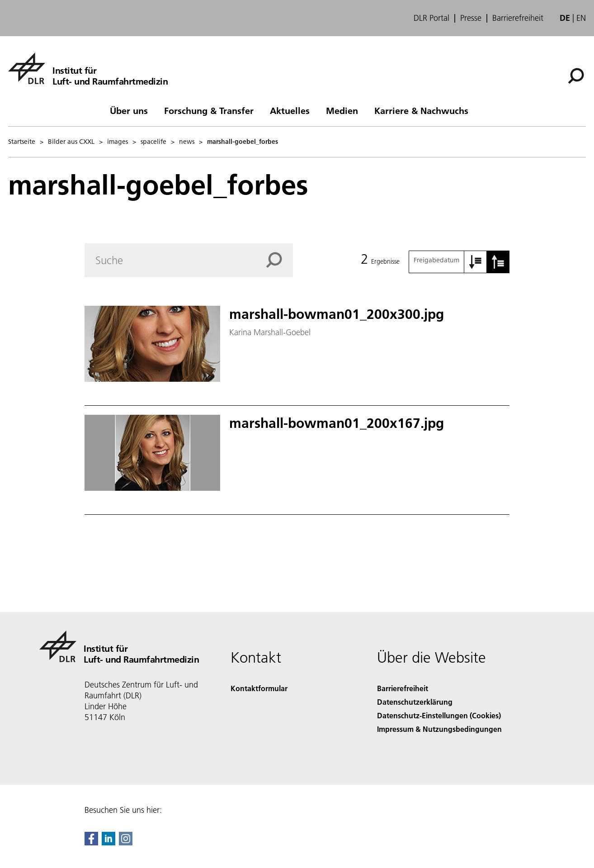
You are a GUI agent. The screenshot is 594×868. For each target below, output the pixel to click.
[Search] (189, 260)
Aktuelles (290, 110)
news (187, 142)
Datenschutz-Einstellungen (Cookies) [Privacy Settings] (439, 715)
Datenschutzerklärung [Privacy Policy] (415, 702)
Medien (342, 110)
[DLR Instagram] (126, 842)
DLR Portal (431, 18)
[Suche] (576, 76)
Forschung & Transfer (209, 110)
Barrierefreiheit (518, 18)
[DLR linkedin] (108, 842)
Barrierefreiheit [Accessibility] (403, 688)
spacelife (153, 142)
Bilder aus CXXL (71, 142)
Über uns (129, 110)
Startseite (22, 142)
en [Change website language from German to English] (581, 18)
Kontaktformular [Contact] (259, 688)
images (118, 142)
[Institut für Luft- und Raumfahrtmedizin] (88, 68)
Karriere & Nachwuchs (421, 110)
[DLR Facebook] (91, 842)
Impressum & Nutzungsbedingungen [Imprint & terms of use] (439, 729)
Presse (471, 18)
